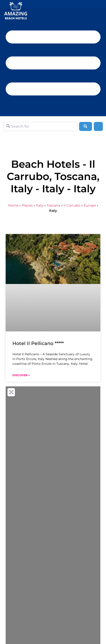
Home (13, 205)
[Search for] (40, 126)
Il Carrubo (72, 205)
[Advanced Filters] (98, 126)
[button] (53, 61)
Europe (90, 205)
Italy (40, 205)
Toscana (53, 205)
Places (27, 205)
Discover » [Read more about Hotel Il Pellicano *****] (21, 375)
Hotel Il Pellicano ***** (38, 343)
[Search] (85, 126)
